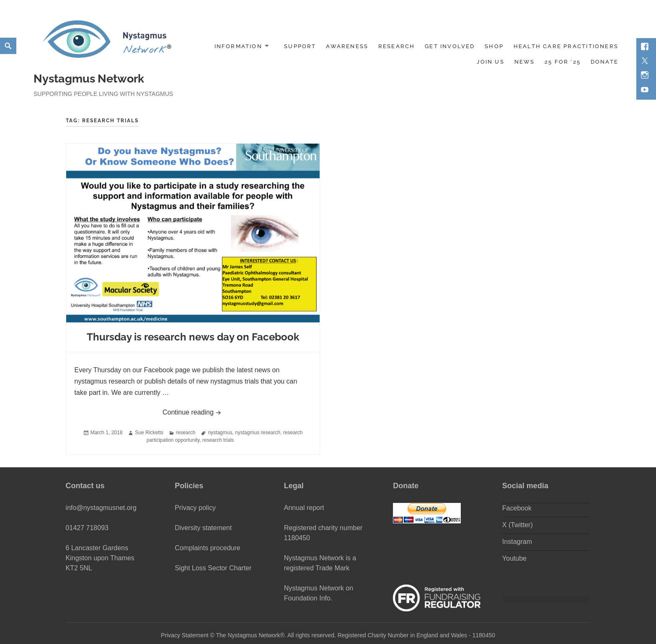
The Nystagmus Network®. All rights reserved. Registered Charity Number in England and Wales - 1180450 (355, 635)
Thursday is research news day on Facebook (193, 337)
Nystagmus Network (89, 79)
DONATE (604, 62)
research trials (218, 440)
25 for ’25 (563, 62)
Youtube (514, 558)
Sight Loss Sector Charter (213, 568)
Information (238, 46)
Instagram (517, 542)
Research (397, 46)
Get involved (450, 46)
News (525, 62)
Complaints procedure (208, 548)
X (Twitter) (518, 525)
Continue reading (237, 411)
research (186, 433)
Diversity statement (203, 528)
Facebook (517, 508)
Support (300, 46)
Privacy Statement (185, 635)
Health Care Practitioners (566, 46)
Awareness (347, 46)
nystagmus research (258, 433)
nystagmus (220, 433)
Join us (490, 62)
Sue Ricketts (149, 433)
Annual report (304, 508)
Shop (494, 46)
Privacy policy (195, 508)
